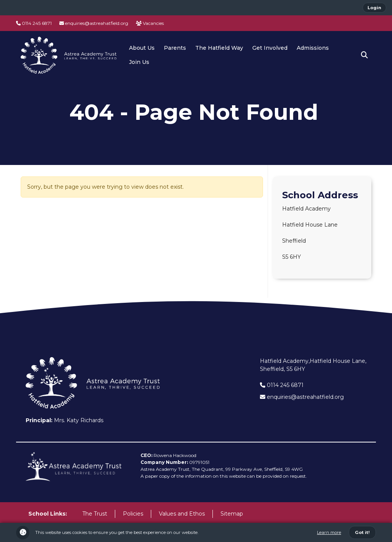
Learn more (329, 532)
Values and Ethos (182, 514)
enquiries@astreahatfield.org (94, 23)
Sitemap (232, 514)
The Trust (95, 514)
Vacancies (150, 23)
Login (374, 8)
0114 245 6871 (34, 23)
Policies (133, 514)
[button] (364, 55)
